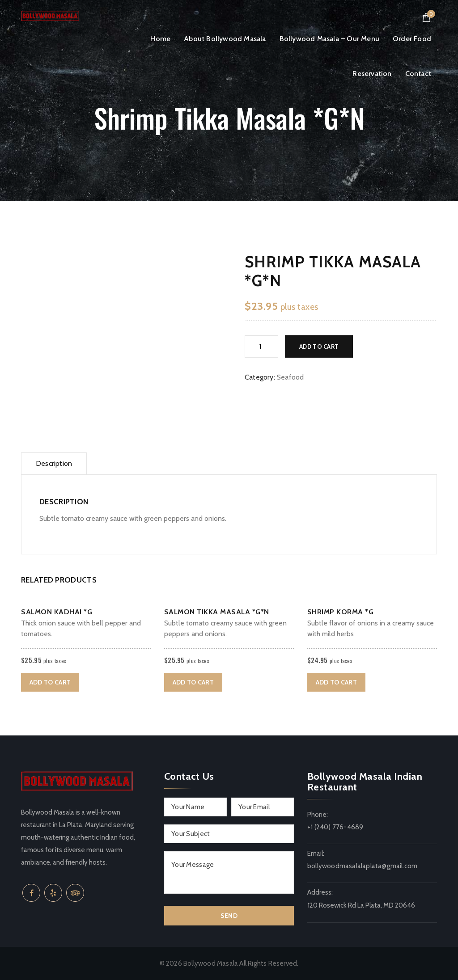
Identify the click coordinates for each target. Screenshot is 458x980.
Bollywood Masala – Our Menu (329, 39)
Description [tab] (54, 463)
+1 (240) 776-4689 (335, 827)
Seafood (290, 377)
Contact (418, 74)
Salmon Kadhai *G (57, 612)
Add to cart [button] (50, 682)
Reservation (372, 74)
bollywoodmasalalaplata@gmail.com (362, 866)
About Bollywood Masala (225, 39)
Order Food (412, 39)
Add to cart (319, 346)
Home (160, 39)
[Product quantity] (261, 346)
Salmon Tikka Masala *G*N (217, 612)
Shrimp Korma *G (341, 612)
